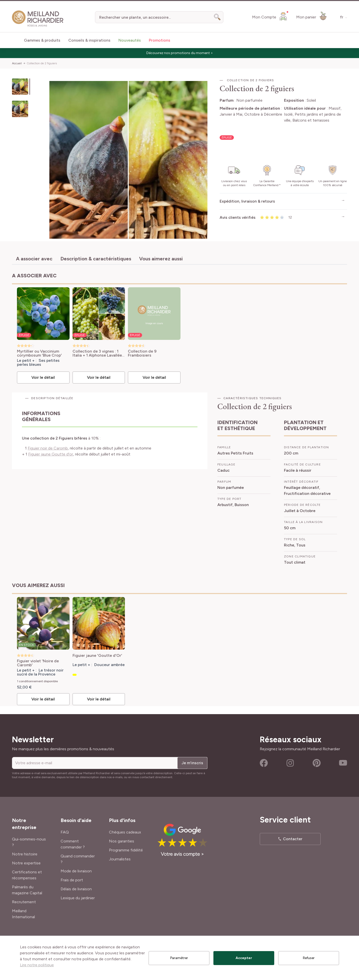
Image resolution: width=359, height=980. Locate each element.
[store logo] (38, 19)
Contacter (293, 839)
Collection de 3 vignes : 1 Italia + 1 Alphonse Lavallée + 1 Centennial (97, 353)
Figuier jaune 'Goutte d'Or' (97, 656)
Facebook (264, 763)
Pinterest (317, 763)
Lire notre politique (37, 965)
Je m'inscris (192, 763)
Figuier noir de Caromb (48, 448)
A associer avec (34, 259)
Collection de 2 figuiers (42, 63)
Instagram (290, 763)
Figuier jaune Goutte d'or (51, 454)
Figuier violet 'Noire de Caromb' (38, 663)
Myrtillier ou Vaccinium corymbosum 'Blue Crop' (39, 353)
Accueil (17, 63)
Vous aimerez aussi (161, 259)
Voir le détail (43, 377)
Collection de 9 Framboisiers (142, 353)
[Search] (217, 17)
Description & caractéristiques (96, 259)
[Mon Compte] (270, 16)
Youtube (343, 763)
